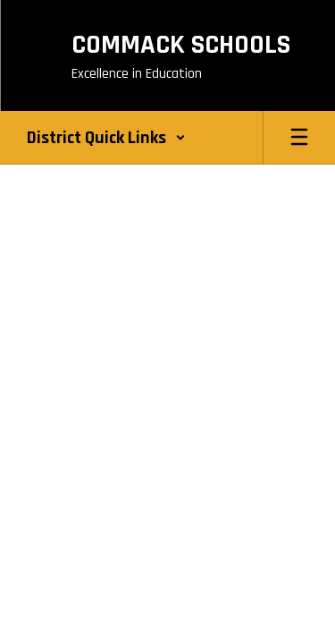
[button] (106, 138)
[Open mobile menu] (299, 138)
